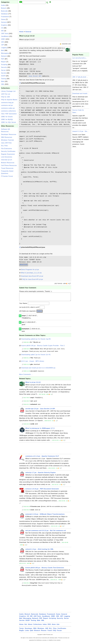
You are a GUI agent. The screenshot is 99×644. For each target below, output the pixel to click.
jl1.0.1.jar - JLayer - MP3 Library (33, 363)
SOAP (3, 76)
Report (3, 62)
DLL (51, 630)
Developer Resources (9, 134)
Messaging (5, 53)
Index (45, 626)
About (30, 626)
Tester (22, 630)
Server (3, 70)
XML (3, 84)
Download (24, 265)
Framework (5, 17)
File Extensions (7, 149)
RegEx (22, 632)
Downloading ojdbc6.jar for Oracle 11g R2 (36, 341)
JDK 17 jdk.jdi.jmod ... (80, 77)
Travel (50, 632)
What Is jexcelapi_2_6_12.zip (31, 273)
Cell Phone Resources (9, 165)
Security (4, 67)
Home (21, 32)
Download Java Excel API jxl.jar (32, 276)
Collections (38, 626)
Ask (58, 626)
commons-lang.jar (7, 103)
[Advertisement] (9, 204)
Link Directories (7, 157)
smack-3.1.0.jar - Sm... (80, 131)
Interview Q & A (7, 160)
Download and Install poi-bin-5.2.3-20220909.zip (38, 370)
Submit (40, 313)
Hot (26, 626)
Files (55, 630)
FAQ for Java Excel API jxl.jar (33, 279)
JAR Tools (5, 34)
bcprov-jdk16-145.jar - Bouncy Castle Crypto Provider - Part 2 (43, 347)
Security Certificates (8, 151)
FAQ (54, 632)
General (4, 22)
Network (4, 56)
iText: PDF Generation (9, 114)
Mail (3, 50)
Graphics (4, 25)
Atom (54, 626)
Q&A (32, 632)
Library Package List (8, 91)
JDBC (3, 39)
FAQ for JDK (6, 97)
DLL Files (4, 146)
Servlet (4, 73)
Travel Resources (7, 168)
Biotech (4, 8)
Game (3, 19)
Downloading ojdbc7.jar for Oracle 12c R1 (36, 356)
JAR (47, 630)
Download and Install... (81, 94)
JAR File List (6, 94)
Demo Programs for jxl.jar (30, 270)
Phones (44, 632)
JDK (3, 42)
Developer (29, 630)
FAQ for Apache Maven (9, 100)
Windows (41, 630)
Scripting (4, 65)
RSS (49, 626)
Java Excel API (35, 76)
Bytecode (4, 11)
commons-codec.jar (8, 108)
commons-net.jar (7, 105)
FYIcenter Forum (7, 176)
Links (27, 632)
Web (3, 81)
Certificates (62, 630)
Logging (4, 48)
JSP (3, 45)
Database (4, 14)
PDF (3, 59)
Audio (3, 5)
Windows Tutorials (8, 140)
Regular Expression (8, 154)
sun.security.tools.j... (80, 58)
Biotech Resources (8, 163)
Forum (59, 632)
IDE (2, 31)
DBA (35, 630)
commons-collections (8, 111)
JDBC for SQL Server (9, 122)
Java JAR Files (6, 143)
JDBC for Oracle (7, 117)
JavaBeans (5, 36)
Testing (4, 79)
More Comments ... (26, 376)
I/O (2, 28)
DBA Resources (7, 137)
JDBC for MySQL (7, 119)
